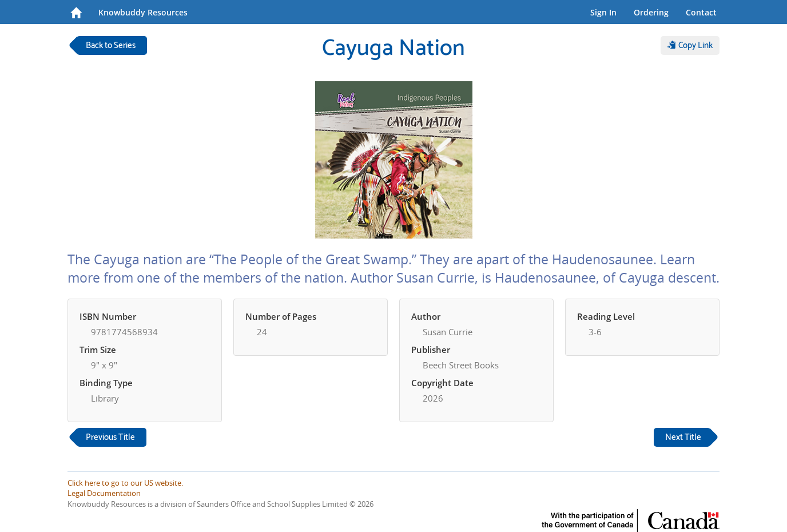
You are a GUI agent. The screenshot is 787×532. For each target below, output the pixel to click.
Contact (701, 12)
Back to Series (111, 45)
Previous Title (110, 437)
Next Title (683, 437)
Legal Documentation (104, 493)
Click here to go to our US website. (125, 483)
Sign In (603, 12)
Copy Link (690, 45)
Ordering (651, 12)
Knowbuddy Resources (143, 12)
